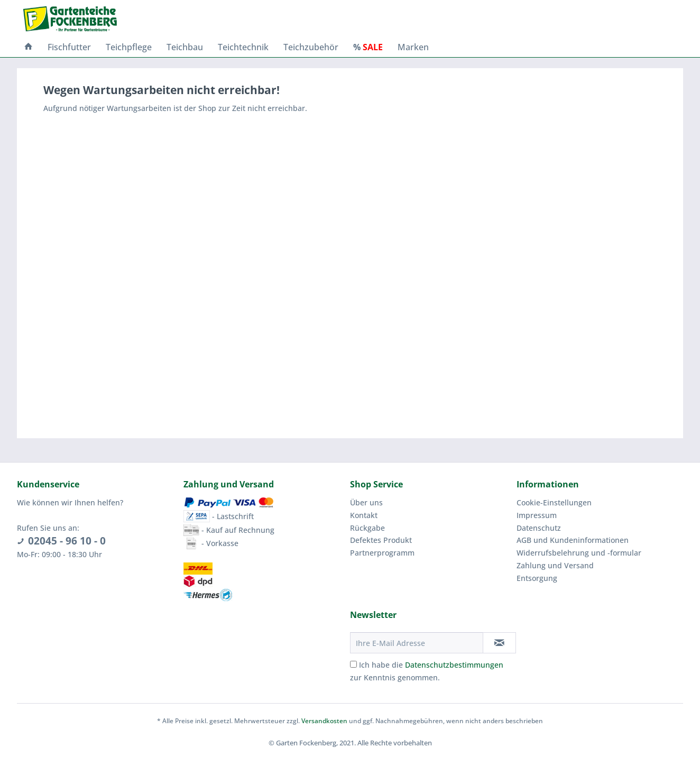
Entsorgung (537, 578)
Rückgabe (367, 528)
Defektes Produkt (381, 540)
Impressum (537, 515)
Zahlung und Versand (555, 565)
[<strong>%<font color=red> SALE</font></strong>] (368, 47)
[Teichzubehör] (311, 47)
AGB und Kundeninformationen (573, 540)
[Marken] (413, 47)
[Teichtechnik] (243, 47)
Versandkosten (324, 721)
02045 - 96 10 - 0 (67, 541)
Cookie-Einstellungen (554, 502)
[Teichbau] (185, 47)
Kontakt (364, 515)
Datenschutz (539, 528)
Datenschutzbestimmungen (454, 665)
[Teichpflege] (129, 47)
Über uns (366, 502)
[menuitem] (29, 47)
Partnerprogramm (382, 553)
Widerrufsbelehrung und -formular (579, 553)
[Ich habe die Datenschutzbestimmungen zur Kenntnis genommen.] (353, 664)
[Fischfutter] (69, 47)
